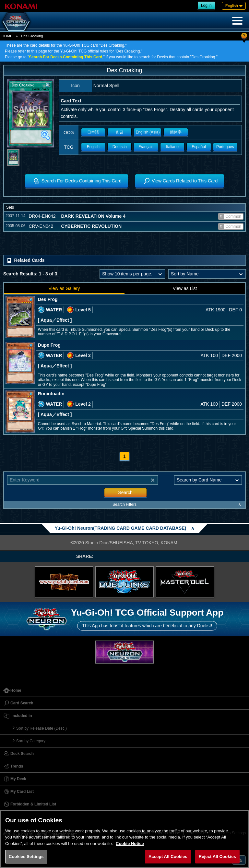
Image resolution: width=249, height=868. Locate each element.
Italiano (172, 147)
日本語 (93, 132)
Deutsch (120, 147)
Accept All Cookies (168, 856)
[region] (124, 839)
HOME (7, 36)
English (93, 147)
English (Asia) (148, 132)
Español (199, 147)
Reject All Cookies (217, 856)
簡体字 (176, 132)
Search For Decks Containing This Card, (66, 57)
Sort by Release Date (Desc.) (41, 728)
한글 (120, 132)
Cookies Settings (26, 856)
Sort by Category (31, 741)
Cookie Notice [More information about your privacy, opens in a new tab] (130, 844)
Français (146, 147)
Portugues (225, 147)
